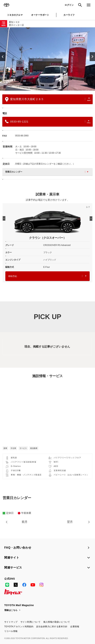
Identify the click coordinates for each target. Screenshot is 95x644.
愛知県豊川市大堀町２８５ (48, 99)
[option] (47, 59)
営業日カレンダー (47, 172)
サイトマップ (11, 622)
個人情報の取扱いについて (57, 622)
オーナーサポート (40, 15)
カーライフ (69, 15)
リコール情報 (11, 631)
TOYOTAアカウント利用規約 (19, 627)
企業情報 (75, 627)
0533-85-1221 (48, 121)
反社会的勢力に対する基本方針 (52, 627)
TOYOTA (6, 5)
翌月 (70, 522)
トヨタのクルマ (15, 15)
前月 (25, 522)
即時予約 (47, 276)
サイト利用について (30, 622)
